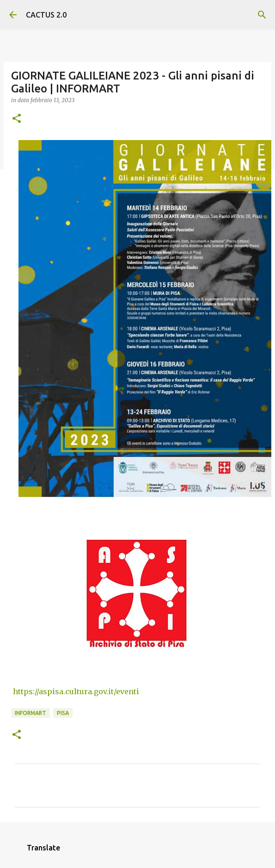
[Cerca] (262, 15)
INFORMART (31, 713)
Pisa (63, 713)
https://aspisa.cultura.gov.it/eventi (75, 691)
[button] (17, 119)
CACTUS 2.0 (46, 15)
